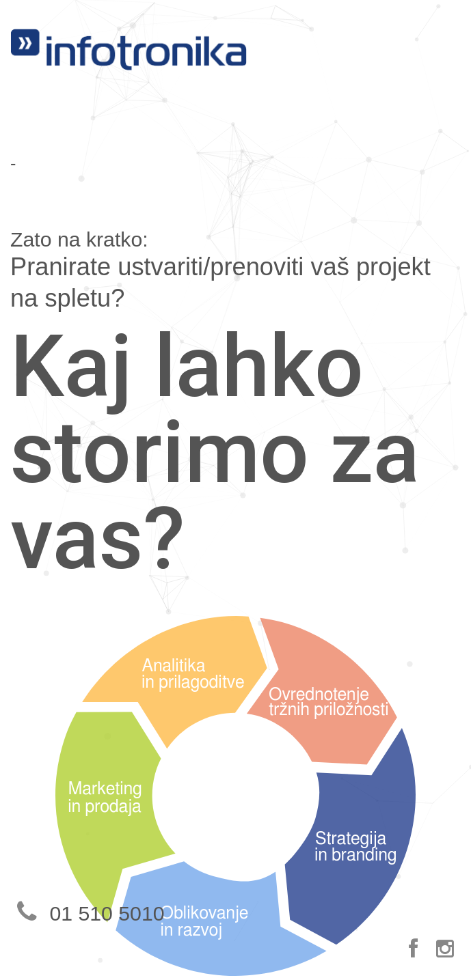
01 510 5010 (88, 913)
